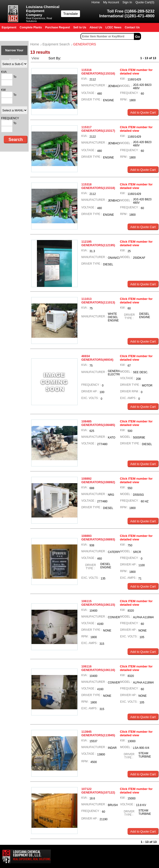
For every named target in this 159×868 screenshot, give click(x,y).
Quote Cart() (145, 2)
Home (96, 2)
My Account (111, 2)
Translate (71, 14)
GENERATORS (85, 44)
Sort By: (55, 58)
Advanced (151, 36)
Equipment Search (56, 44)
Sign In (127, 2)
